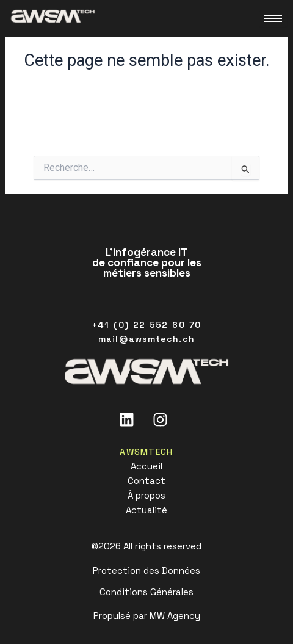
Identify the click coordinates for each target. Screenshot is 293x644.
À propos (146, 495)
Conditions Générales (146, 592)
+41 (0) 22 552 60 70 (146, 325)
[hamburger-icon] (273, 19)
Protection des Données (146, 570)
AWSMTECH (146, 452)
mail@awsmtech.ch (146, 339)
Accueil (146, 466)
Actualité (146, 510)
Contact (146, 481)
